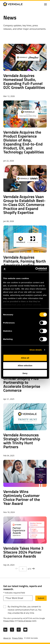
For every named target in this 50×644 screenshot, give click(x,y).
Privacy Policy (9, 621)
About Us (7, 638)
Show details (36, 350)
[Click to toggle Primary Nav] (45, 4)
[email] (18, 598)
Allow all (25, 358)
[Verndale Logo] (16, 4)
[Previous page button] (33, 569)
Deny (25, 373)
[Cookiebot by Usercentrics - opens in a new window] (36, 269)
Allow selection (25, 366)
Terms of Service (25, 621)
